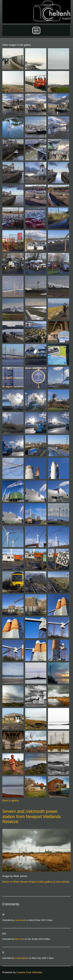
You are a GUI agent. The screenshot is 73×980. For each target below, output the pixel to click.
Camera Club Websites (29, 972)
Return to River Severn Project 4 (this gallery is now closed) (36, 882)
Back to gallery (11, 800)
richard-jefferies (22, 958)
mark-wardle (20, 920)
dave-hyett (20, 939)
